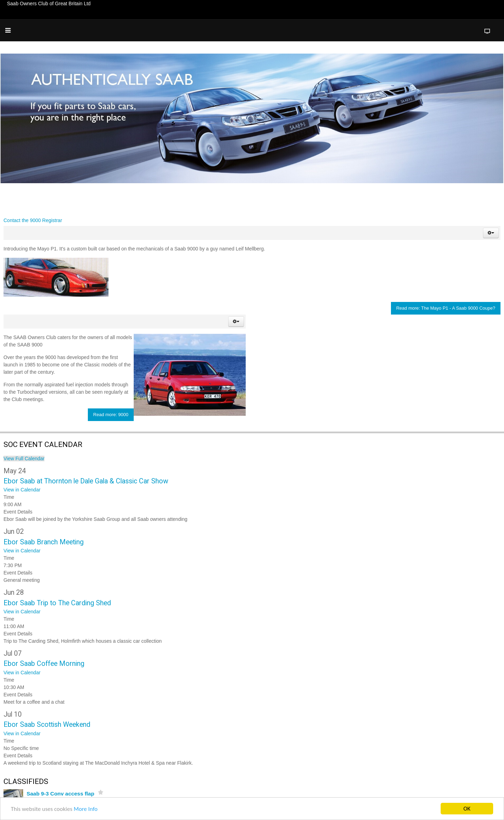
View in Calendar (22, 490)
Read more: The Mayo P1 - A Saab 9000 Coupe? (446, 308)
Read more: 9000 (111, 415)
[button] (491, 233)
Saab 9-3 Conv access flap (60, 794)
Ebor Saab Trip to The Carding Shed (57, 603)
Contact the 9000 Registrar (33, 220)
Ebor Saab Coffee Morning (44, 664)
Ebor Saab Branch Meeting (44, 542)
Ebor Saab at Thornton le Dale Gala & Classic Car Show (86, 481)
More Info (85, 809)
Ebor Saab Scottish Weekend (47, 725)
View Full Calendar (24, 459)
